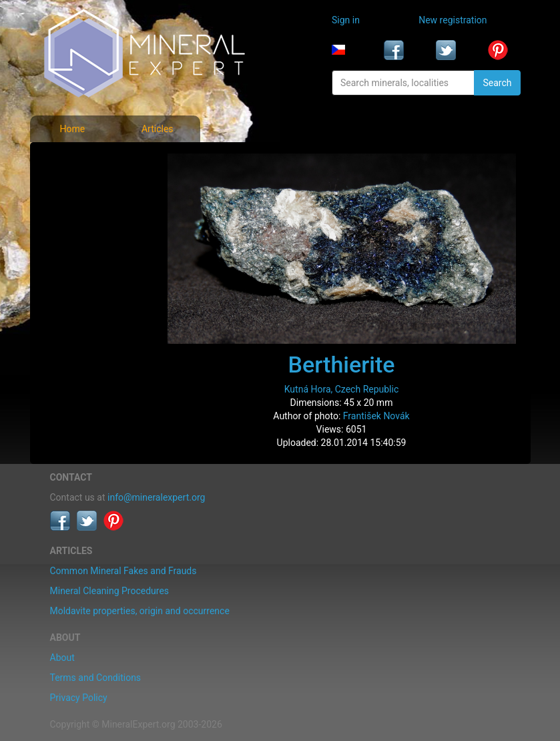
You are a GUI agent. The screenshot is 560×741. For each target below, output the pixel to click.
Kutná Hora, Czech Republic (342, 389)
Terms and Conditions (96, 678)
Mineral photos (85, 160)
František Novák (376, 416)
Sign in (346, 20)
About (62, 658)
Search (497, 83)
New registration (453, 20)
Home (72, 129)
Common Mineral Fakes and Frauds (123, 571)
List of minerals (86, 190)
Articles (158, 129)
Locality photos (85, 219)
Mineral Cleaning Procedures (110, 591)
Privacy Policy (79, 698)
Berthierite (342, 364)
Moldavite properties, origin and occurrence (140, 611)
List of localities (86, 248)
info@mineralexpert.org (156, 497)
